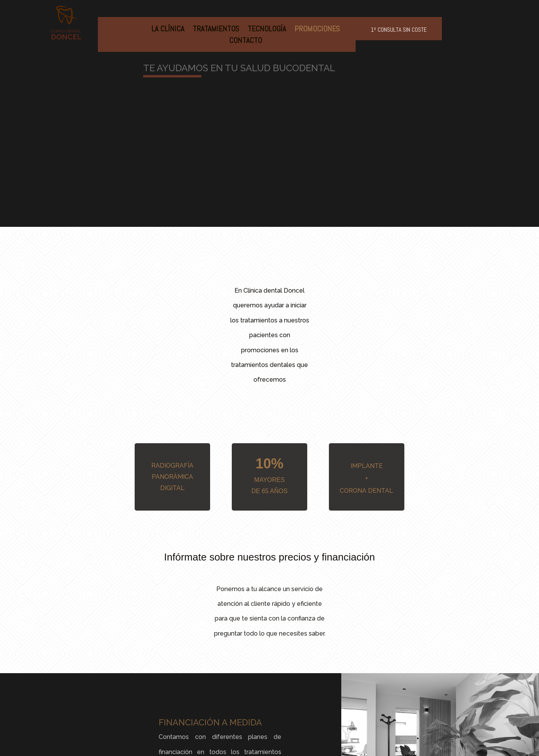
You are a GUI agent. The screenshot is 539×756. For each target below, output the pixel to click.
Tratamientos (216, 30)
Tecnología (267, 30)
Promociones (317, 30)
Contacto (246, 41)
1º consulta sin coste (399, 30)
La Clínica (168, 30)
